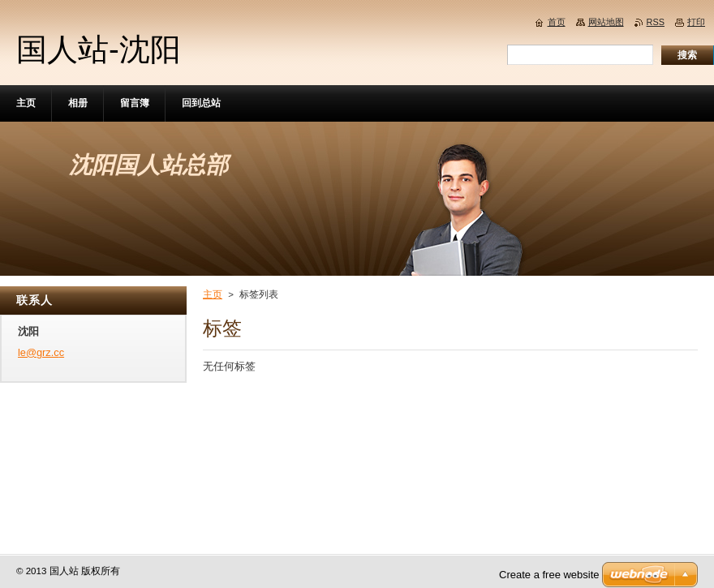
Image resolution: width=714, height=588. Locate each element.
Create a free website (549, 575)
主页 (213, 294)
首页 (557, 22)
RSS (656, 22)
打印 (696, 22)
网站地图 (606, 22)
